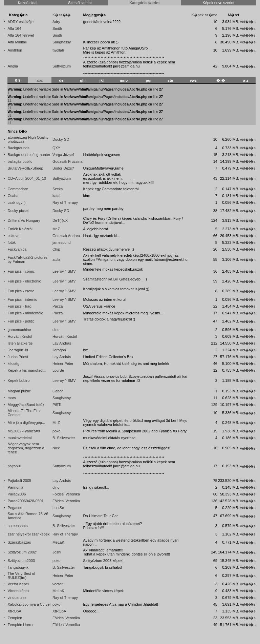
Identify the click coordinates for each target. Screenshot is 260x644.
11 (9, 101)
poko (57, 431)
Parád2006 (17, 494)
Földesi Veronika (66, 494)
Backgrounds (18, 148)
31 (9, 115)
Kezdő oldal (28, 3)
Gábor (58, 391)
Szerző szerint (80, 3)
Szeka (58, 189)
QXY (56, 148)
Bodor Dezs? (63, 168)
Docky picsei (18, 211)
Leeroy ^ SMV (64, 271)
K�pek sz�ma (204, 15)
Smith (57, 28)
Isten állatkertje (20, 343)
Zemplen (15, 618)
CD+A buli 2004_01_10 (27, 178)
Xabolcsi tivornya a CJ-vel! (29, 604)
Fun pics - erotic (21, 291)
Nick (56, 448)
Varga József (63, 155)
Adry (56, 22)
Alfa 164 (14, 28)
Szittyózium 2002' (22, 552)
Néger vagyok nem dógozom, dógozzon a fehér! (26, 448)
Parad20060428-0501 (25, 501)
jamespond (62, 242)
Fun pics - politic (21, 321)
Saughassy (62, 42)
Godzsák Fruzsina (68, 161)
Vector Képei (18, 584)
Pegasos (15, 508)
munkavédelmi (19, 438)
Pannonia (15, 487)
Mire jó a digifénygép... (26, 423)
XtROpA (14, 611)
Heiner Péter (63, 364)
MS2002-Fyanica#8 (24, 431)
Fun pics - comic (21, 271)
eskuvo (13, 236)
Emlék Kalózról (20, 229)
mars (12, 398)
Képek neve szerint (218, 3)
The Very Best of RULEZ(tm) (21, 575)
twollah (58, 50)
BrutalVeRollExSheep (25, 168)
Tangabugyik (18, 567)
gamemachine (19, 330)
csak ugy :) (16, 202)
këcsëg (13, 364)
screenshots (17, 526)
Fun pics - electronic (24, 281)
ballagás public (20, 161)
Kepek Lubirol (19, 380)
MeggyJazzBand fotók (26, 405)
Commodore (18, 189)
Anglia (13, 66)
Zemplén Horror (20, 625)
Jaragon (59, 350)
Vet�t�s (247, 22)
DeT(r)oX (60, 220)
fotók (12, 242)
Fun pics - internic (22, 299)
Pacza (58, 306)
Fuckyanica (17, 249)
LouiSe (58, 370)
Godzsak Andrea (66, 236)
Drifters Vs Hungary (24, 220)
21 (9, 108)
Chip (56, 249)
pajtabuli (14, 466)
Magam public (19, 391)
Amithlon (15, 50)
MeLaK (58, 542)
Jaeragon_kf (18, 350)
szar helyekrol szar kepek (28, 534)
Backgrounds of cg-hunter (29, 155)
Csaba (13, 196)
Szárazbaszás (19, 542)
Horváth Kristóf (20, 336)
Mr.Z (56, 229)
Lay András (62, 343)
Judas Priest (18, 357)
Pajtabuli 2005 (19, 481)
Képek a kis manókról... (27, 370)
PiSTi (57, 405)
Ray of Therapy (65, 202)
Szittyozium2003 (21, 561)
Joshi (57, 552)
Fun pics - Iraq (19, 306)
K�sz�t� (62, 15)
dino (56, 330)
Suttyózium (62, 66)
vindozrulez (17, 598)
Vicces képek (18, 591)
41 (9, 123)
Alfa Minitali (17, 42)
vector (58, 584)
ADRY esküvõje (20, 22)
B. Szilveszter (64, 438)
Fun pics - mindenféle (25, 313)
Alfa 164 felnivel (21, 35)
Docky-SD (61, 139)
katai (56, 196)
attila (56, 259)
